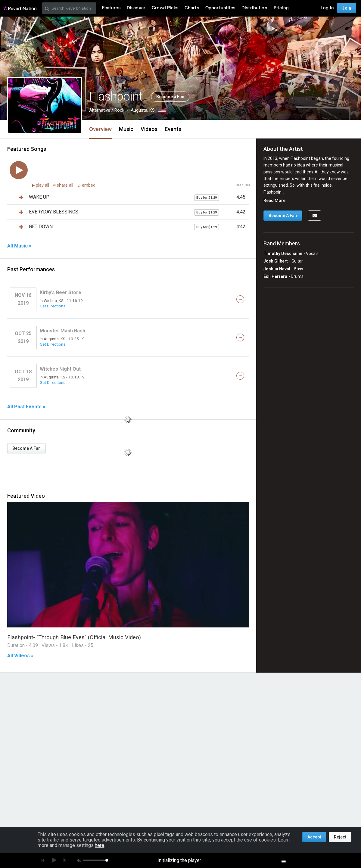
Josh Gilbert (276, 261)
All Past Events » (26, 407)
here (100, 845)
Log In (327, 8)
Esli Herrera (275, 276)
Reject (340, 837)
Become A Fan (26, 448)
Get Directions (53, 306)
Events (173, 129)
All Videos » (20, 656)
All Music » (19, 246)
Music (126, 129)
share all (64, 185)
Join (347, 8)
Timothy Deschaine (283, 254)
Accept (314, 837)
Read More (274, 201)
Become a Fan (170, 97)
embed (86, 185)
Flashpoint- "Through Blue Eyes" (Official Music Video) (74, 637)
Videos (149, 129)
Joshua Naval (277, 269)
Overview (100, 129)
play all (43, 185)
